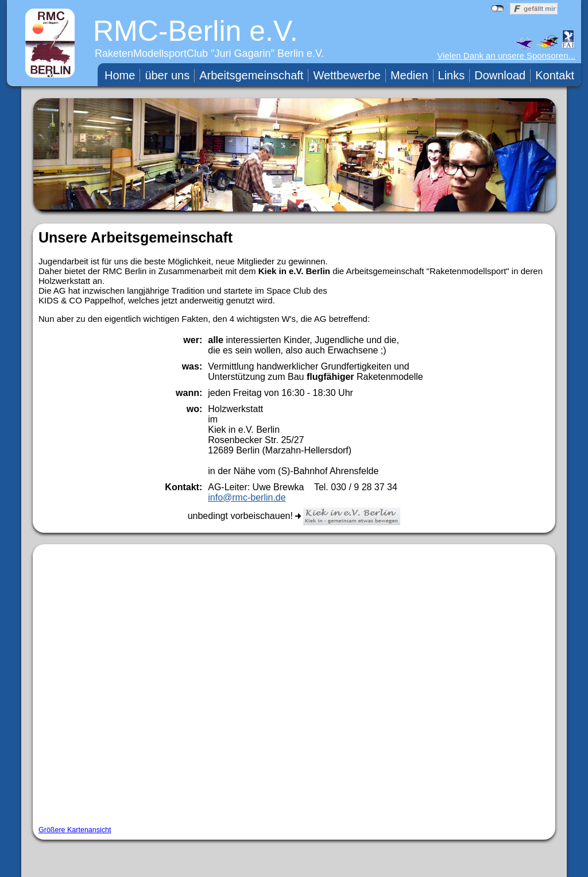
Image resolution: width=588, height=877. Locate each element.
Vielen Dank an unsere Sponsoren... (506, 55)
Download (500, 75)
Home (120, 75)
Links (452, 75)
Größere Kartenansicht (75, 830)
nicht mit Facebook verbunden (498, 9)
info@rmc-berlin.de (247, 497)
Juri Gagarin (243, 53)
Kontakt (555, 75)
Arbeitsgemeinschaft (251, 75)
